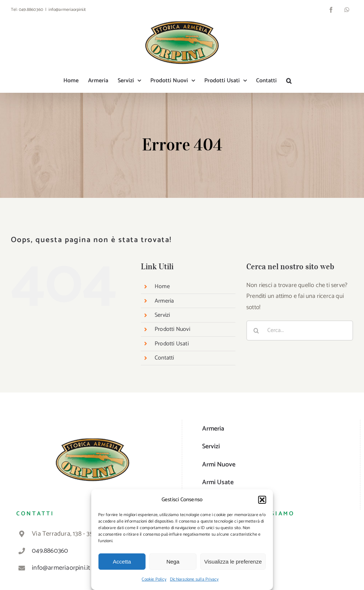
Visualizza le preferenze (233, 562)
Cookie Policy (154, 579)
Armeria (164, 301)
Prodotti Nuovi (172, 329)
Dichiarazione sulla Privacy (194, 579)
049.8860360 (31, 10)
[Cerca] (256, 331)
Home (162, 286)
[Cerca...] (300, 331)
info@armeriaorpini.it (67, 10)
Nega (173, 562)
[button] (262, 500)
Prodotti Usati (172, 344)
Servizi (162, 315)
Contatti (164, 358)
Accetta (122, 562)
